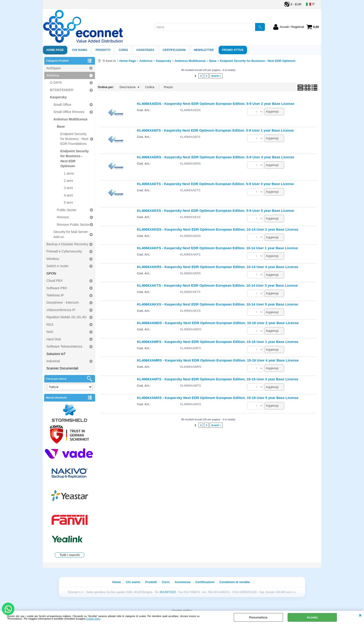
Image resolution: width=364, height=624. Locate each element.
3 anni (68, 188)
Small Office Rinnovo (69, 112)
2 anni (68, 181)
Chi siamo (80, 50)
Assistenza (182, 582)
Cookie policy (93, 619)
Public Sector (67, 210)
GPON (51, 273)
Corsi (123, 50)
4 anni (68, 195)
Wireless (53, 259)
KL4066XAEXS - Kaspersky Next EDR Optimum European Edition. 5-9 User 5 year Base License (216, 211)
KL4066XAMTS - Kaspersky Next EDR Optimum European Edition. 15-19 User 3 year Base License (218, 379)
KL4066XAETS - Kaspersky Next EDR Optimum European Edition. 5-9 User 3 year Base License (215, 184)
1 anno (69, 173)
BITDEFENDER (62, 90)
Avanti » (216, 76)
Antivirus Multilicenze (70, 119)
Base (61, 126)
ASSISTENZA (145, 50)
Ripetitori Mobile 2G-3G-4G (67, 317)
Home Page (55, 50)
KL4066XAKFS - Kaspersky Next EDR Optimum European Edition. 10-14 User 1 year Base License (217, 248)
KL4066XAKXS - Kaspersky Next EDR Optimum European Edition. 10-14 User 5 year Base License (218, 304)
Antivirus (53, 75)
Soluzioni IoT (56, 354)
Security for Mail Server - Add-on (72, 234)
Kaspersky (58, 97)
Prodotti (103, 50)
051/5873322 (168, 592)
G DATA (56, 83)
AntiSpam (54, 68)
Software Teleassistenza (64, 346)
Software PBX (57, 288)
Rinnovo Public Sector (73, 225)
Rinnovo (63, 217)
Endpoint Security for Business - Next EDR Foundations (74, 139)
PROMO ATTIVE (233, 50)
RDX (50, 325)
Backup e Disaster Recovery (67, 244)
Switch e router (57, 266)
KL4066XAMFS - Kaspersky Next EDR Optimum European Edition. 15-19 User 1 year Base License (218, 342)
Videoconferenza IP (61, 310)
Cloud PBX (55, 281)
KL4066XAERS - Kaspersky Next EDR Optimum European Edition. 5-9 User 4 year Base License (216, 157)
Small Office (62, 105)
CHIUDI (360, 615)
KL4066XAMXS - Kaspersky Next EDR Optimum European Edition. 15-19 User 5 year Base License (218, 398)
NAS (50, 332)
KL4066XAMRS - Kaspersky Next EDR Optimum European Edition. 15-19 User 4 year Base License (218, 360)
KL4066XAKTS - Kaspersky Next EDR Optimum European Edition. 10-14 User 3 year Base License (217, 285)
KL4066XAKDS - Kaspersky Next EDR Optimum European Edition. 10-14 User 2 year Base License (218, 229)
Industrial (53, 361)
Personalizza (258, 617)
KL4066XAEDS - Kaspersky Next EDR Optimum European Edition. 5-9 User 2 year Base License (216, 104)
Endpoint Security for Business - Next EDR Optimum (75, 159)
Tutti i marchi (70, 555)
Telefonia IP (55, 295)
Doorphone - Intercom (63, 302)
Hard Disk (54, 339)
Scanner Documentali (62, 368)
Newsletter (204, 50)
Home (117, 582)
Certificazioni (174, 50)
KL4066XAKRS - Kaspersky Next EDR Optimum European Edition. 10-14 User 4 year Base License (218, 267)
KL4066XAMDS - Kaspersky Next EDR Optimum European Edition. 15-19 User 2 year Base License (218, 323)
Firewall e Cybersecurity (64, 251)
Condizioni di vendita (235, 582)
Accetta (312, 617)
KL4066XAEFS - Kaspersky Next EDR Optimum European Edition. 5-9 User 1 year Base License (215, 130)
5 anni (68, 202)
